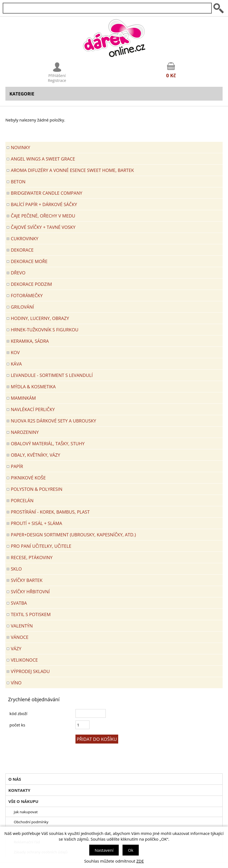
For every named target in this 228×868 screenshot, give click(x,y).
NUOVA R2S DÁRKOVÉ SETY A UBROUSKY (53, 421)
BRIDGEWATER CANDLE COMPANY (47, 193)
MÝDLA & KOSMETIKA (33, 387)
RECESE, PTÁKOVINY (32, 557)
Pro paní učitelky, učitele (41, 546)
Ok (131, 850)
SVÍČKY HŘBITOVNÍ (30, 592)
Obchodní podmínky (31, 822)
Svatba (19, 603)
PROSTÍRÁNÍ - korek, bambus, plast (50, 512)
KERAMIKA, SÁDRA (30, 341)
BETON (18, 182)
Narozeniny (25, 432)
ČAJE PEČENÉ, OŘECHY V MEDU (43, 216)
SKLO (16, 569)
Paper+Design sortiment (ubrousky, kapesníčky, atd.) (73, 535)
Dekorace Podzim (31, 284)
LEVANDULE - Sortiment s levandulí (52, 375)
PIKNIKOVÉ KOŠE (28, 478)
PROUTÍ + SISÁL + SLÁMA (37, 523)
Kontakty (19, 790)
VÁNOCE (20, 637)
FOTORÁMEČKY (27, 295)
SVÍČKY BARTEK (27, 580)
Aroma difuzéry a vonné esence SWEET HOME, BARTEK (72, 170)
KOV (15, 352)
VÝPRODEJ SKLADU (30, 671)
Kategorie (22, 94)
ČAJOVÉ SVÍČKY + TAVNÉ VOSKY (43, 227)
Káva (16, 364)
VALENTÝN (22, 626)
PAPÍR (17, 466)
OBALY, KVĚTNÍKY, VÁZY (35, 455)
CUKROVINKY (25, 238)
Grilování (22, 307)
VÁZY (16, 648)
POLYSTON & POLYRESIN (37, 489)
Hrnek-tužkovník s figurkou (45, 330)
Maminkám (23, 398)
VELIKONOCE (24, 660)
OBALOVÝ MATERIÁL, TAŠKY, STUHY (48, 443)
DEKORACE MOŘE (29, 261)
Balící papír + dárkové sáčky (44, 204)
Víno (16, 683)
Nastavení (104, 850)
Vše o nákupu (23, 801)
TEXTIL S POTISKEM (31, 614)
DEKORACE (22, 250)
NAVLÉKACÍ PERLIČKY (33, 409)
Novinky (20, 147)
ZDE (140, 861)
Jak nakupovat (26, 812)
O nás (15, 779)
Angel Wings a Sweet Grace (43, 159)
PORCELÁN (22, 500)
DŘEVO (18, 273)
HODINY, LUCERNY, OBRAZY (40, 318)
